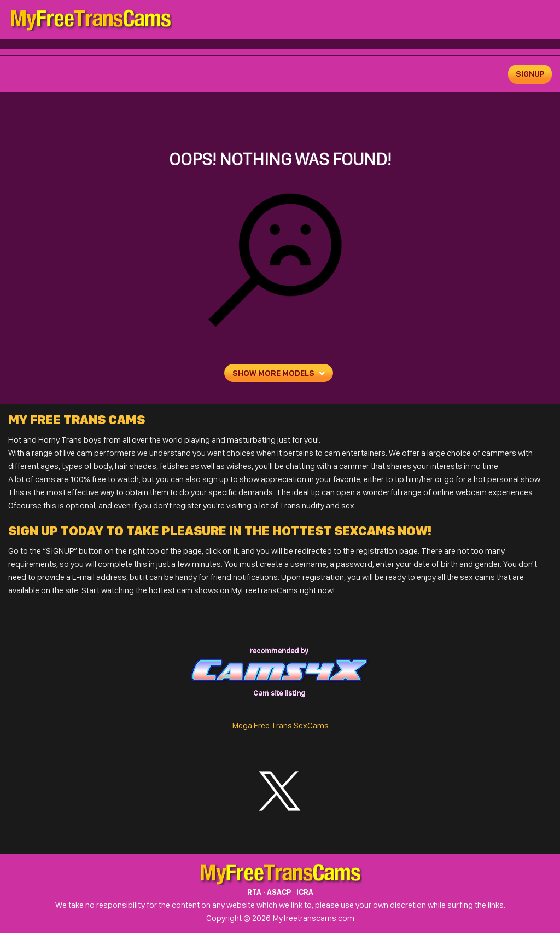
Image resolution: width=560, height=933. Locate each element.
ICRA (305, 892)
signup (530, 74)
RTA (254, 892)
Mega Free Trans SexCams (280, 725)
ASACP (279, 892)
